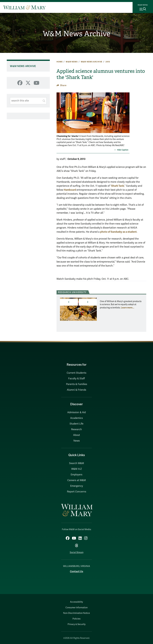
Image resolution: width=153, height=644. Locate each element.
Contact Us (76, 571)
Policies (76, 619)
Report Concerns (77, 492)
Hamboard (70, 190)
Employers (76, 475)
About (76, 435)
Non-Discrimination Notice (76, 613)
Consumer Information (76, 608)
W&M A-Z (77, 469)
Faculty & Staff (76, 379)
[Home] (25, 7)
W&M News (72, 62)
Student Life (76, 424)
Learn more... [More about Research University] (128, 308)
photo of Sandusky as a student (118, 232)
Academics (76, 418)
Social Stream (77, 552)
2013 (108, 62)
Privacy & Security (77, 624)
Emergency (77, 486)
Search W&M (77, 463)
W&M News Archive (76, 34)
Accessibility (76, 602)
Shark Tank (118, 186)
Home (60, 62)
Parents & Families (77, 384)
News (77, 441)
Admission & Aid (76, 412)
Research (76, 429)
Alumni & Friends (76, 390)
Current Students (76, 373)
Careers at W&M (77, 480)
